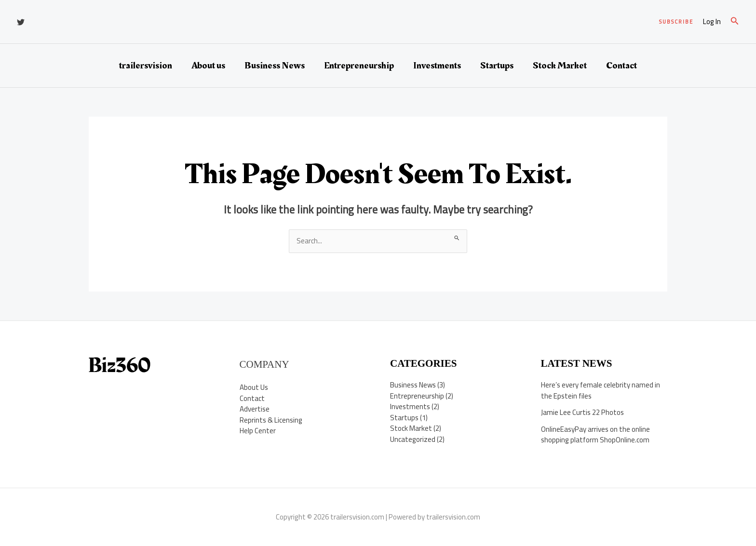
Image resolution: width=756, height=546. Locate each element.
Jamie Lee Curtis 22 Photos (582, 412)
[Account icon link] (712, 22)
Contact (621, 66)
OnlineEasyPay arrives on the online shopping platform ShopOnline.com (595, 435)
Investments (437, 66)
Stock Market (560, 66)
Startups (497, 66)
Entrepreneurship (359, 66)
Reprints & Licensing (271, 420)
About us (208, 66)
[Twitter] (21, 22)
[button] (676, 22)
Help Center (258, 431)
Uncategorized (413, 439)
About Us (254, 387)
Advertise (255, 409)
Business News (275, 66)
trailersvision (146, 66)
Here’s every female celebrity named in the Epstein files (601, 390)
